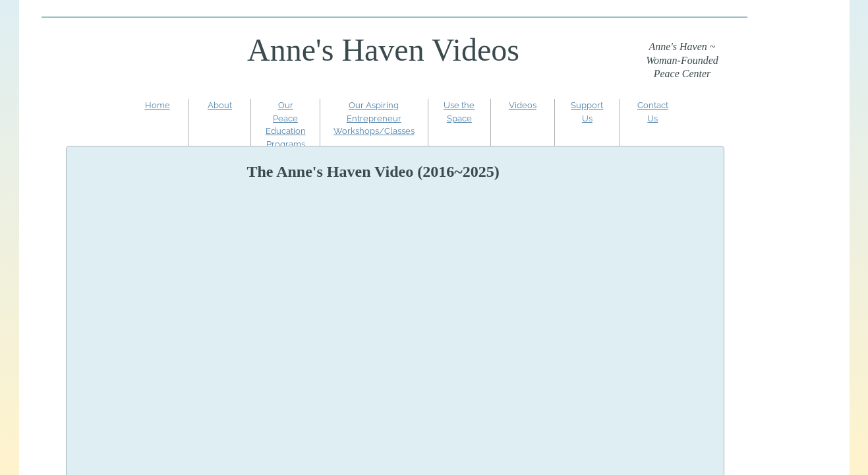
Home (158, 105)
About (220, 105)
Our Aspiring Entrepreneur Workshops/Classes (374, 118)
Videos (523, 105)
